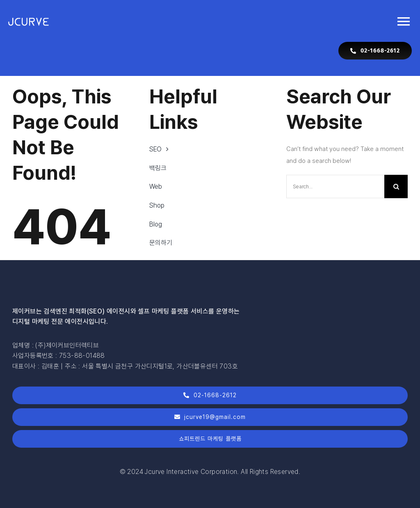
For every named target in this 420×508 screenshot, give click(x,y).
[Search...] (335, 186)
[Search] (396, 186)
